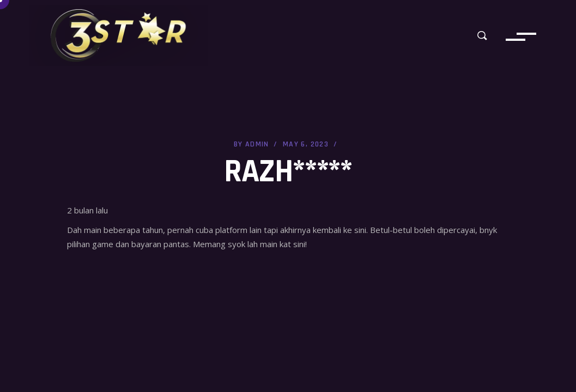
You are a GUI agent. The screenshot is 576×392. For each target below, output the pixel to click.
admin (257, 144)
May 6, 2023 (306, 144)
